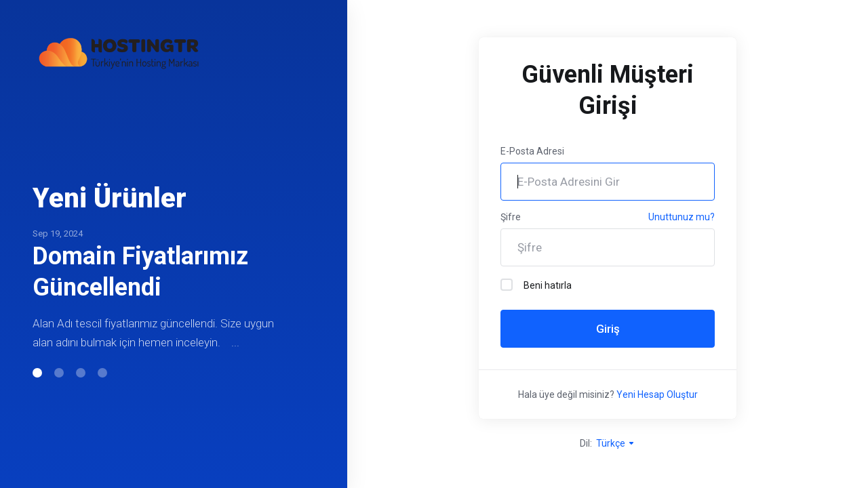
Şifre (511, 217)
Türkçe (616, 443)
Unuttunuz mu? (682, 217)
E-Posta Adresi (532, 151)
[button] (37, 373)
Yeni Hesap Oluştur (657, 394)
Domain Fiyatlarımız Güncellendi (140, 272)
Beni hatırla (536, 285)
